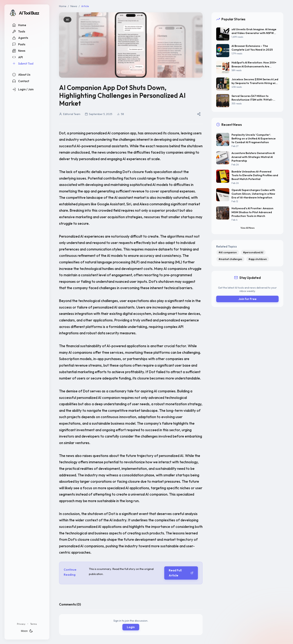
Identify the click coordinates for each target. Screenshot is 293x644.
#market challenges (230, 259)
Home (19, 25)
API (17, 57)
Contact (21, 81)
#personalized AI (253, 252)
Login (131, 627)
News (19, 51)
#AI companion (228, 252)
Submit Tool (23, 63)
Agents (20, 38)
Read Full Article (181, 573)
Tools (19, 32)
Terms (33, 624)
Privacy (21, 624)
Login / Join (23, 89)
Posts (19, 44)
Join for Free (247, 299)
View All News (247, 228)
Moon (27, 631)
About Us (21, 75)
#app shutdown (258, 259)
